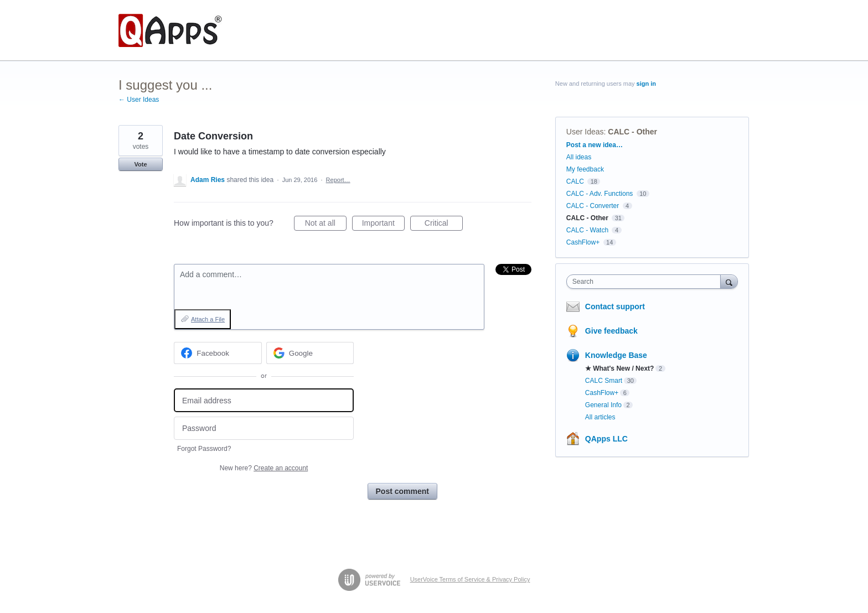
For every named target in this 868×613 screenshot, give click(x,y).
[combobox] (646, 282)
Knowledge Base (616, 355)
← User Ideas (139, 100)
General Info (603, 405)
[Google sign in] (310, 353)
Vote (140, 164)
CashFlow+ (583, 242)
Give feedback (611, 331)
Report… (338, 180)
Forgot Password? (204, 449)
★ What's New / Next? (620, 368)
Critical (444, 225)
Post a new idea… (595, 145)
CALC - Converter (593, 206)
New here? (264, 468)
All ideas (579, 157)
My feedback (585, 169)
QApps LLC (606, 439)
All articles (600, 417)
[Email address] (264, 400)
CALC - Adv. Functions (600, 194)
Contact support (615, 306)
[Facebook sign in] (218, 353)
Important (383, 225)
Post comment (402, 491)
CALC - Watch (587, 230)
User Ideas (585, 132)
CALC (575, 181)
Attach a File (208, 319)
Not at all (326, 225)
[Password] (264, 428)
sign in (646, 84)
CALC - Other (632, 132)
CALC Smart (604, 381)
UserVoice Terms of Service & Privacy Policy (470, 579)
